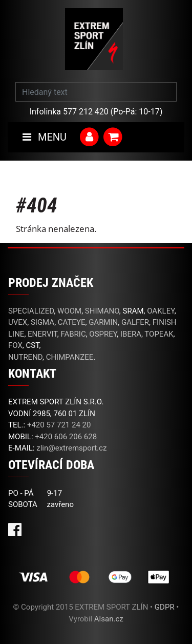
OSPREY (103, 334)
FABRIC (73, 334)
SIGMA (42, 322)
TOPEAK (159, 334)
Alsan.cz (109, 619)
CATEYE (72, 322)
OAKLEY (161, 311)
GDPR (165, 607)
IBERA (131, 334)
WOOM (69, 311)
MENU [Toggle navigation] (45, 137)
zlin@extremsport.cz (71, 448)
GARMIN (103, 322)
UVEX (18, 322)
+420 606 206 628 (66, 437)
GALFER (135, 322)
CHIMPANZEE (70, 357)
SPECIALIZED (31, 311)
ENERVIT (42, 334)
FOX (15, 345)
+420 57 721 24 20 (59, 425)
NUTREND (25, 357)
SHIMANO (102, 311)
